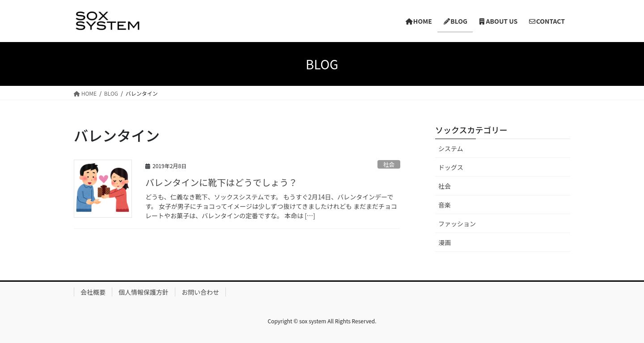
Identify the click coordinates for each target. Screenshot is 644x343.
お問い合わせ (200, 292)
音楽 (445, 205)
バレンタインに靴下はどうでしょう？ (221, 182)
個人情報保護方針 (144, 292)
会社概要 (93, 292)
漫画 (445, 242)
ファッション (457, 224)
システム (451, 148)
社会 (389, 164)
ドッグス (451, 167)
